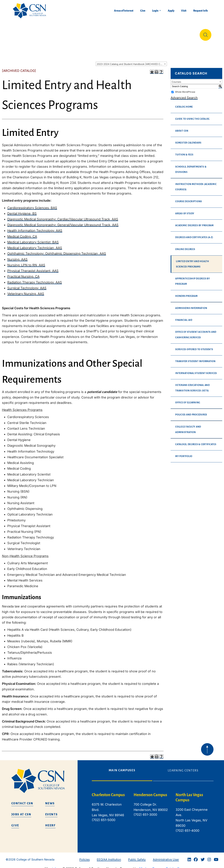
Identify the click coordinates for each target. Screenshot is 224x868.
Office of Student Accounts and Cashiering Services (196, 332)
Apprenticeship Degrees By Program (193, 278)
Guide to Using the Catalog (192, 116)
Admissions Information (191, 305)
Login (155, 11)
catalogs (55, 866)
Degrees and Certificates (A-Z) (194, 235)
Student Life (148, 33)
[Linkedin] (189, 857)
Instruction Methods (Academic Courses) (196, 184)
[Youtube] (216, 857)
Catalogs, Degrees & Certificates (196, 442)
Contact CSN (22, 801)
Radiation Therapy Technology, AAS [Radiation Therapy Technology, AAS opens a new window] (35, 279)
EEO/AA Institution (109, 857)
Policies (85, 857)
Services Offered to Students (194, 347)
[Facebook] (196, 857)
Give (143, 11)
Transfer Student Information (195, 359)
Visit (184, 11)
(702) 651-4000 (187, 828)
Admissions (84, 33)
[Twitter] (203, 857)
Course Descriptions (189, 199)
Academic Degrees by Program (194, 223)
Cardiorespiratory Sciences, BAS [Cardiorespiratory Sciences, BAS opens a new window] (32, 205)
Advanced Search (184, 95)
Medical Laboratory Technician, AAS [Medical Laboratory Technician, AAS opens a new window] (35, 245)
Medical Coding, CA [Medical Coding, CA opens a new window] (22, 234)
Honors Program (186, 293)
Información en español (176, 33)
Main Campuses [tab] (122, 768)
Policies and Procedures (191, 412)
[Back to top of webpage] (207, 747)
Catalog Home (184, 104)
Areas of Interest (124, 11)
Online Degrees (185, 246)
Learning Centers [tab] (183, 768)
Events (51, 812)
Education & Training (44, 33)
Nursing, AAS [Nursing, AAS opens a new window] (17, 257)
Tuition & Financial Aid (115, 33)
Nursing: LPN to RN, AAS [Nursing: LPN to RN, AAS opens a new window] (26, 262)
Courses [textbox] (176, 79)
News (50, 801)
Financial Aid (184, 317)
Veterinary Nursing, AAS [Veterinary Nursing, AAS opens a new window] (26, 291)
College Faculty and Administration (188, 427)
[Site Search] (205, 33)
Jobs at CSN (21, 812)
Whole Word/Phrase (185, 89)
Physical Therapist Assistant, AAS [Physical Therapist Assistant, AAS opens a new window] (33, 268)
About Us (20, 33)
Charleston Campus (108, 792)
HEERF (50, 823)
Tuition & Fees (184, 152)
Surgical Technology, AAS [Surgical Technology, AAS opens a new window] (27, 285)
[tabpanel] (153, 813)
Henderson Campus (150, 792)
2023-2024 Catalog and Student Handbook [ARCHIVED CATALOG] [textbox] (132, 61)
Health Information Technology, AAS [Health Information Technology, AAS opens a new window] (35, 228)
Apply (171, 11)
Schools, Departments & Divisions (191, 167)
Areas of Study (185, 211)
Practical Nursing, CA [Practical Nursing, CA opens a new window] (23, 274)
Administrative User (166, 857)
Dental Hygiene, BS (22, 211)
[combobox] (131, 61)
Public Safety (137, 857)
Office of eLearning (188, 400)
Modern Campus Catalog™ (159, 866)
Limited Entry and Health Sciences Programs (193, 261)
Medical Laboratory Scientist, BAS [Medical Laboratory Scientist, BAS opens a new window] (33, 239)
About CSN (182, 128)
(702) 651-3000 (145, 812)
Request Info (201, 11)
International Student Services (196, 370)
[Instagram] (209, 857)
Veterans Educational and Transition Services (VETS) (193, 385)
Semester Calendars (188, 140)
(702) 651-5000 (104, 817)
